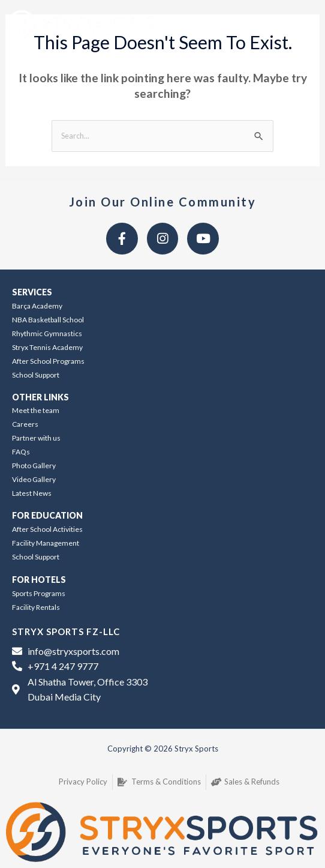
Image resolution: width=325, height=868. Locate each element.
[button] (296, 24)
